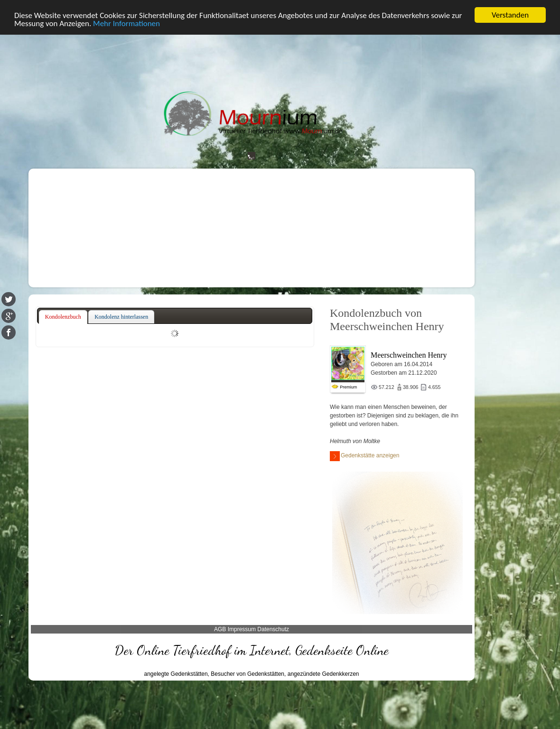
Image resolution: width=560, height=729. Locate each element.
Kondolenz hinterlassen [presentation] (121, 317)
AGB (220, 629)
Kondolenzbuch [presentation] (63, 317)
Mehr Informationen (126, 24)
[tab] (63, 317)
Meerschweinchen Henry (409, 355)
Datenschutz (273, 629)
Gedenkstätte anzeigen (364, 456)
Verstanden (510, 15)
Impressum (242, 629)
